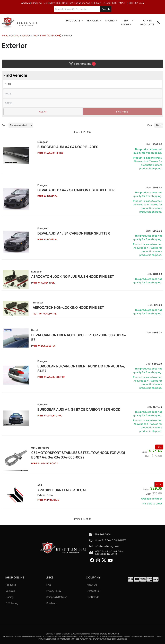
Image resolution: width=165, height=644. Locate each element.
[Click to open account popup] (158, 22)
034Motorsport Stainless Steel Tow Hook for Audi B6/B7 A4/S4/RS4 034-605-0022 (78, 455)
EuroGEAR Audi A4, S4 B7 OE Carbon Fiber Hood (73, 409)
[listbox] (82, 84)
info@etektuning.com (107, 546)
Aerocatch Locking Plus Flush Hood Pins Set (72, 276)
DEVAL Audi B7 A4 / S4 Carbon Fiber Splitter (70, 190)
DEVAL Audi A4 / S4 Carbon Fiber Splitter (67, 233)
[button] (83, 9)
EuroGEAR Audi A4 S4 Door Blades (62, 147)
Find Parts (122, 112)
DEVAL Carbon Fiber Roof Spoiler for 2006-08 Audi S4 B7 (79, 337)
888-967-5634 (103, 534)
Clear (43, 112)
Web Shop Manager (110, 633)
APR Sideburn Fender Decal (56, 490)
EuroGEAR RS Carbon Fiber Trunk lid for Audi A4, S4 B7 (77, 368)
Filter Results (82, 64)
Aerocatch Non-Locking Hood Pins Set (67, 307)
